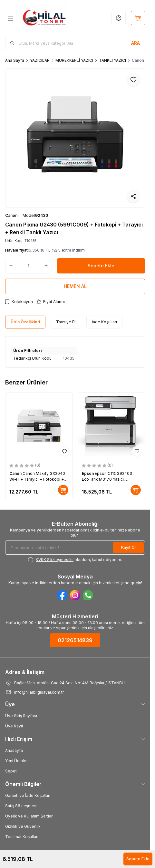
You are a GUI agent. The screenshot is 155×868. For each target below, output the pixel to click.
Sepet (11, 771)
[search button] (136, 43)
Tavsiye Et (66, 322)
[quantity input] (29, 266)
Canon (11, 215)
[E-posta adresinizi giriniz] (75, 548)
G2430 (41, 215)
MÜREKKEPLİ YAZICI (74, 60)
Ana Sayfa (15, 60)
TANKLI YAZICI (112, 60)
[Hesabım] (119, 18)
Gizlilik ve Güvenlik (23, 826)
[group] (75, 138)
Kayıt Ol (128, 547)
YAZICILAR (40, 60)
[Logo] (44, 18)
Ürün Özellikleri (25, 322)
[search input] (75, 43)
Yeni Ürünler (16, 761)
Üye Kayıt (14, 726)
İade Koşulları (104, 322)
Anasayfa (14, 750)
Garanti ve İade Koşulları (28, 795)
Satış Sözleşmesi (21, 806)
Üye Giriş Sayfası (21, 716)
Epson (88, 473)
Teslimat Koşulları (22, 837)
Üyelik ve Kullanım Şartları (29, 816)
